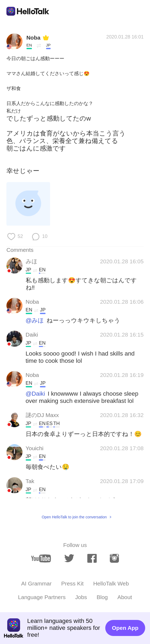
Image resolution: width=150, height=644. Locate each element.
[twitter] (69, 558)
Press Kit (73, 583)
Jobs (81, 597)
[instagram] (114, 558)
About (125, 597)
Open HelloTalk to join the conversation (74, 517)
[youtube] (41, 558)
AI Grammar (36, 583)
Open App (125, 628)
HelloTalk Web (111, 583)
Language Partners (42, 597)
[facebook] (92, 558)
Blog (102, 597)
